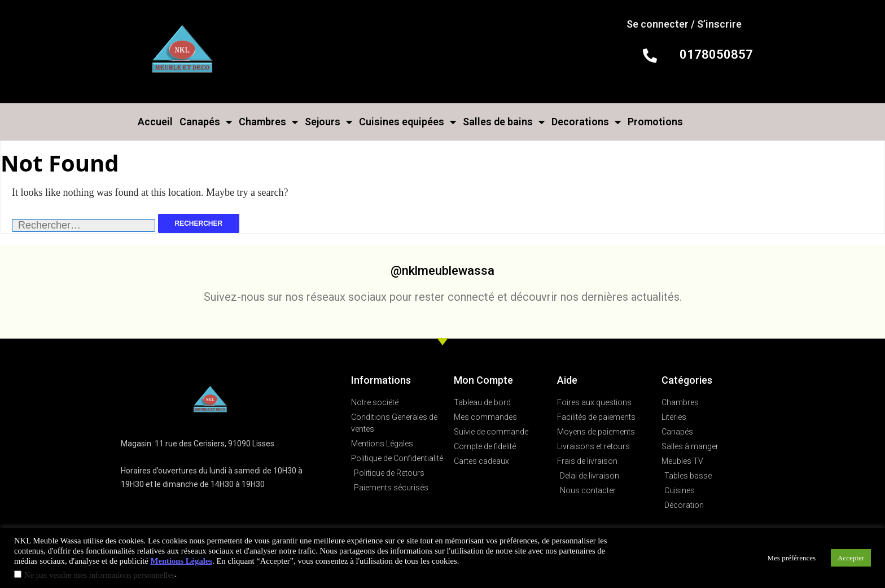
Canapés (206, 122)
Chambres (268, 122)
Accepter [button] (851, 558)
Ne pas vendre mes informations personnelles (100, 575)
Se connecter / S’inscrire (684, 24)
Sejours (328, 122)
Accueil (155, 122)
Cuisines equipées (408, 122)
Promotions (655, 122)
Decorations (586, 122)
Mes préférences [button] (792, 558)
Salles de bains (504, 122)
